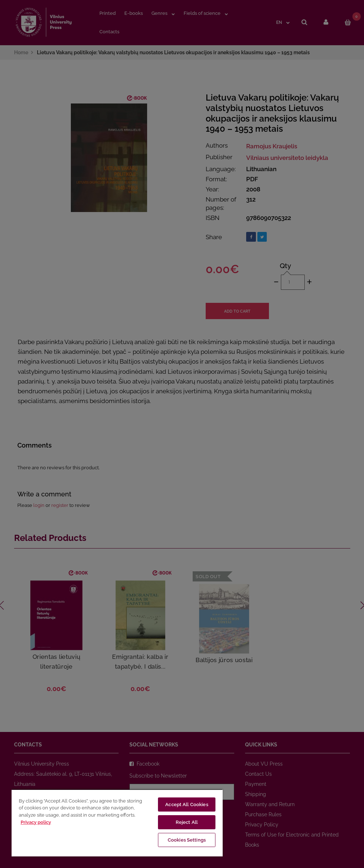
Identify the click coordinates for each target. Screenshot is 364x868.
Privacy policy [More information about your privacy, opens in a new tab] (36, 822)
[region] (117, 823)
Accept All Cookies (187, 805)
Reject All (187, 822)
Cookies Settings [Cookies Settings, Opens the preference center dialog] (187, 840)
